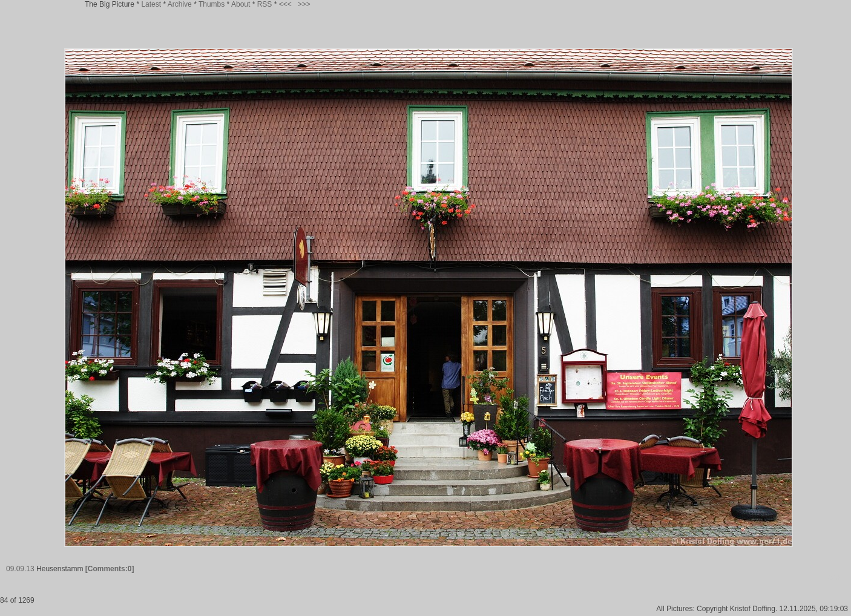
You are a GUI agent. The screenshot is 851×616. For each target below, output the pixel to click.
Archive (180, 4)
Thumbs (212, 4)
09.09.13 (20, 569)
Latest (151, 4)
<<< (285, 4)
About (241, 4)
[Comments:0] (110, 569)
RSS (265, 4)
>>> (304, 4)
